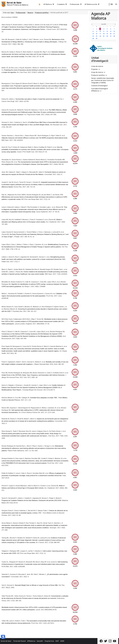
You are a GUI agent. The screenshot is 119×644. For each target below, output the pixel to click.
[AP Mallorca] (53, 4)
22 (93, 36)
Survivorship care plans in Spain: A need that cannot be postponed (37, 99)
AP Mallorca (48, 4)
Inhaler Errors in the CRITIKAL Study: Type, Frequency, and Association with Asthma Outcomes (33, 375)
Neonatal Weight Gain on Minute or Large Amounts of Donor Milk (36, 585)
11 (104, 31)
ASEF (57, 641)
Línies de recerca (97, 66)
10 (100, 31)
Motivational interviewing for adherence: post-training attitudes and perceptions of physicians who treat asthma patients (34, 448)
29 (93, 38)
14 (114, 31)
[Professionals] (81, 4)
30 (97, 38)
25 (104, 36)
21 (114, 34)
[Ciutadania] (66, 4)
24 (100, 36)
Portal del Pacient (20, 641)
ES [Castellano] (116, 4)
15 (93, 34)
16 (97, 34)
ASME (62, 641)
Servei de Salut (6, 641)
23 (97, 36)
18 (104, 34)
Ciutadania (61, 4)
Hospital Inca (49, 641)
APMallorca (31, 641)
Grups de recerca (97, 72)
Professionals (75, 4)
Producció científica (98, 75)
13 (111, 31)
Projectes (94, 69)
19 (107, 34)
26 (107, 36)
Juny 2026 (104, 24)
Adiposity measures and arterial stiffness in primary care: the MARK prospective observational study (34, 138)
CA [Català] (112, 4)
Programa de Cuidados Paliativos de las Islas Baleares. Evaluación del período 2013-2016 (31, 500)
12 (107, 31)
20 (111, 34)
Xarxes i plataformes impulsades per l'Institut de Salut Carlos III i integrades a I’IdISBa (103, 80)
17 (100, 34)
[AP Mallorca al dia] (98, 4)
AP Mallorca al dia (91, 4)
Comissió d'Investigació (99, 86)
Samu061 (40, 641)
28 (114, 36)
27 (111, 36)
